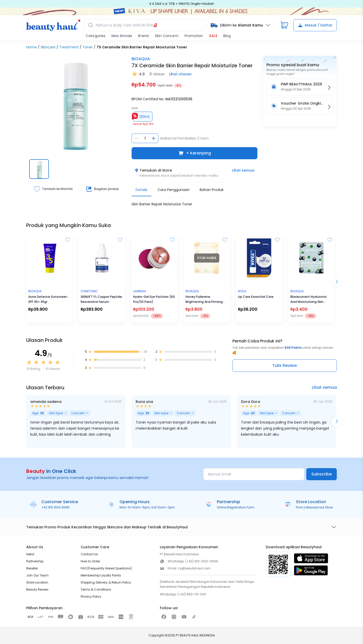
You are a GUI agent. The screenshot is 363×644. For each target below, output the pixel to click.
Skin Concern (167, 36)
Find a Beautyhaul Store (314, 507)
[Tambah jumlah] (154, 138)
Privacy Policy (91, 597)
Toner (88, 47)
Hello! (30, 554)
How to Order (90, 561)
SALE (213, 36)
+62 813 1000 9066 (55, 507)
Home (32, 47)
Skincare (48, 47)
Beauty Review (37, 589)
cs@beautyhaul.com (194, 568)
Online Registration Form (236, 507)
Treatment (69, 47)
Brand (143, 36)
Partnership (35, 561)
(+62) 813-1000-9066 (202, 561)
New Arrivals (122, 36)
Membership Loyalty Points (101, 575)
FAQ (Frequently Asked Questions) (106, 568)
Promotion (194, 36)
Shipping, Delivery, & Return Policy (106, 582)
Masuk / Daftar (315, 25)
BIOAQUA (141, 59)
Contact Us (89, 554)
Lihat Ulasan (180, 74)
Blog (227, 36)
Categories (96, 36)
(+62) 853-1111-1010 (192, 594)
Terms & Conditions (96, 589)
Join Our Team (37, 575)
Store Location (37, 582)
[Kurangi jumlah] (136, 138)
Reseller (32, 568)
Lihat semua (243, 170)
